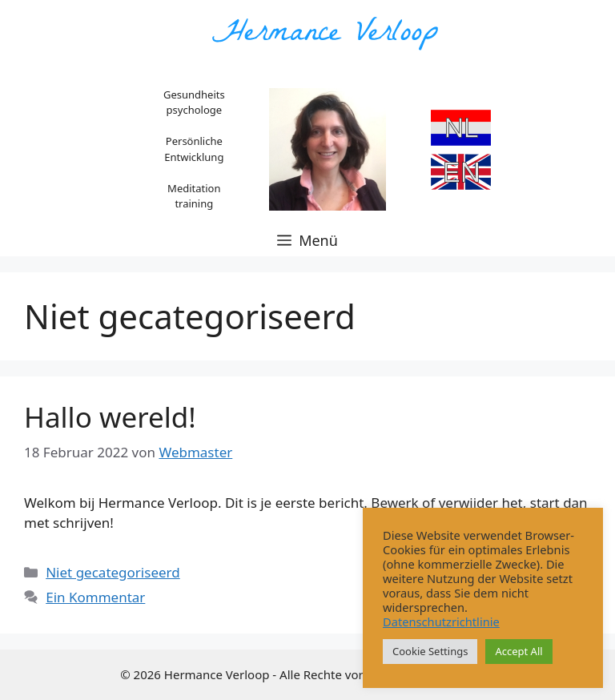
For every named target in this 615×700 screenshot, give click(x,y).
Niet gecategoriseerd (113, 572)
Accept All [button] (519, 651)
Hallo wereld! (110, 417)
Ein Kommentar (95, 597)
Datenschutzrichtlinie (441, 622)
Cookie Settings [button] (430, 651)
